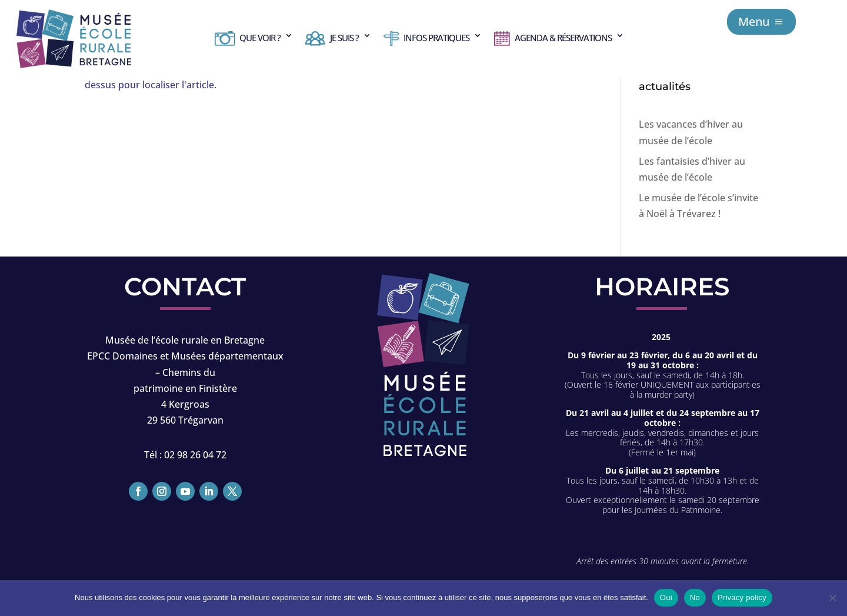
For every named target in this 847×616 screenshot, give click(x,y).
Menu (754, 21)
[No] (832, 598)
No (695, 597)
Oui (666, 597)
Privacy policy (742, 597)
